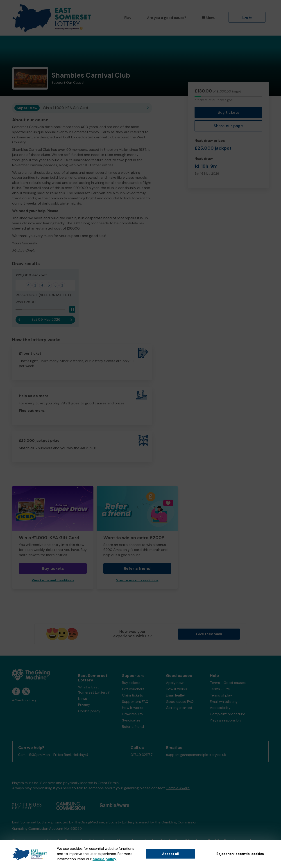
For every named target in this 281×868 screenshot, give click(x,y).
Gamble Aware (178, 788)
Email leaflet (176, 695)
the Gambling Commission (176, 822)
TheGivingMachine (89, 822)
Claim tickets (133, 695)
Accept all (170, 854)
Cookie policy (89, 711)
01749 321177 (142, 755)
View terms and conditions (53, 580)
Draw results (132, 714)
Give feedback (209, 634)
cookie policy (104, 859)
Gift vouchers (133, 689)
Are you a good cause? (167, 18)
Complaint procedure (228, 714)
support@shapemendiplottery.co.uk (196, 755)
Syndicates (131, 720)
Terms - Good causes (228, 683)
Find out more (32, 411)
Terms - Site (220, 689)
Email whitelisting (224, 702)
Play (128, 18)
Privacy (84, 705)
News (83, 699)
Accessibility (220, 708)
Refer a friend (137, 568)
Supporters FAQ (135, 702)
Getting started (179, 708)
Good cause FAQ (180, 702)
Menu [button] (209, 18)
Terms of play (221, 695)
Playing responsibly (226, 720)
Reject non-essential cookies (240, 854)
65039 (76, 829)
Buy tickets (228, 112)
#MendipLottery (24, 700)
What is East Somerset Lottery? (94, 690)
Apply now (175, 683)
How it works (133, 708)
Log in (247, 17)
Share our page (228, 126)
